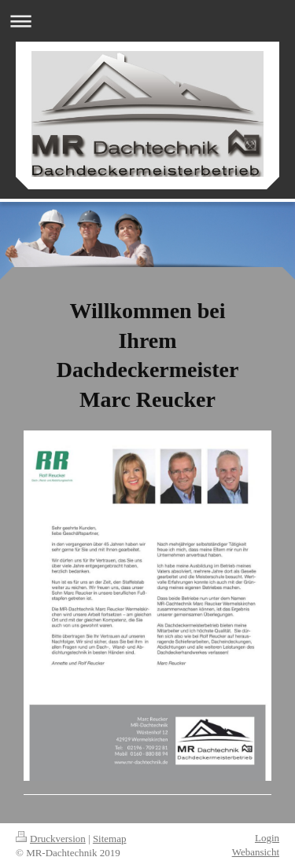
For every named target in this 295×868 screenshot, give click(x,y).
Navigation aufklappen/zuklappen (147, 21)
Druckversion (51, 839)
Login (267, 838)
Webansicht (256, 852)
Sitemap (110, 839)
